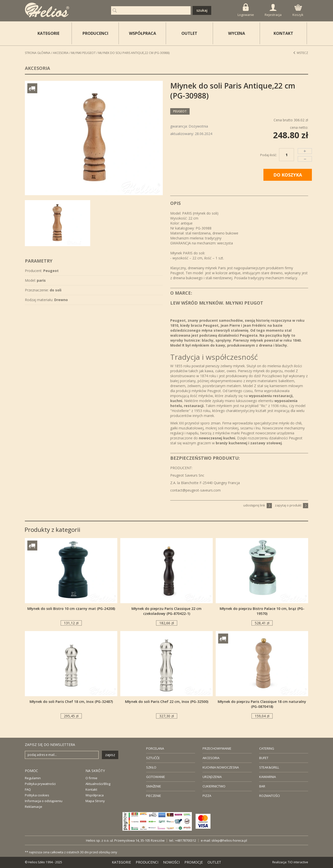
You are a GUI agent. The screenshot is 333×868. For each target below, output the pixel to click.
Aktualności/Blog (98, 784)
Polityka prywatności (40, 784)
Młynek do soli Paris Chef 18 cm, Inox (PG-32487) (71, 702)
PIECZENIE (154, 796)
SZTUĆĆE (153, 758)
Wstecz (301, 53)
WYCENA (237, 33)
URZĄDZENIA (212, 777)
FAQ (28, 789)
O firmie (91, 778)
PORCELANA (155, 748)
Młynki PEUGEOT (83, 53)
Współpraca (95, 795)
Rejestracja (273, 10)
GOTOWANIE (156, 777)
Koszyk (298, 11)
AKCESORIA (211, 758)
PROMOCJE (194, 862)
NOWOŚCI (171, 862)
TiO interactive (298, 862)
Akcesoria (61, 53)
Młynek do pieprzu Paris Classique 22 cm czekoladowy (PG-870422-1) (166, 611)
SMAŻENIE (154, 786)
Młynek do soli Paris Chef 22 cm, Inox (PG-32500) (167, 702)
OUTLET (189, 33)
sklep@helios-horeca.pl (229, 840)
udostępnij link (258, 505)
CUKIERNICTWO (214, 786)
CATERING (267, 748)
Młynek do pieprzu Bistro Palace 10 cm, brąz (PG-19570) (262, 611)
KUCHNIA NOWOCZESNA (221, 767)
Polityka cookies (37, 795)
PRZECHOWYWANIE (217, 748)
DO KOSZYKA (288, 175)
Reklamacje (34, 807)
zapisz (110, 755)
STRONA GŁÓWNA (38, 53)
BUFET (264, 758)
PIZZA (207, 796)
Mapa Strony (95, 801)
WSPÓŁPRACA (143, 33)
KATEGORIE (121, 862)
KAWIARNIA (268, 777)
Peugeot (180, 111)
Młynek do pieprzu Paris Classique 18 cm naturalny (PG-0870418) (262, 704)
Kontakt (91, 789)
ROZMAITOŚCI (270, 796)
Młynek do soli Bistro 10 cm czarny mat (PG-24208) (71, 609)
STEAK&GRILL (269, 767)
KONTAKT (283, 33)
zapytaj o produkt (291, 505)
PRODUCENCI (95, 33)
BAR (262, 786)
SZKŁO (151, 767)
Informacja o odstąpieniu (44, 801)
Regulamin (33, 778)
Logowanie (246, 10)
